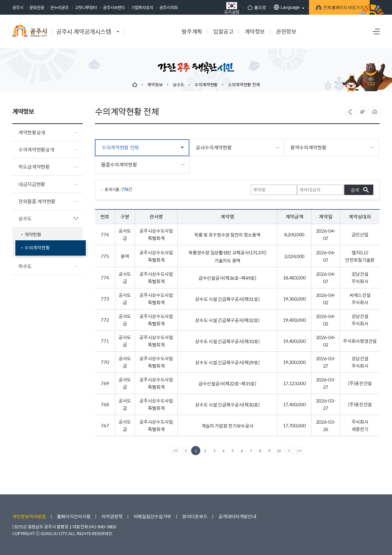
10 (279, 451)
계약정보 (155, 84)
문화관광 (37, 7)
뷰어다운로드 (195, 516)
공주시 (18, 7)
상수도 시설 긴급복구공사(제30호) (227, 405)
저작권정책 (112, 516)
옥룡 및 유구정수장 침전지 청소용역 (227, 235)
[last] (300, 451)
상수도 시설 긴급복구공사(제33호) (227, 341)
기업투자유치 (142, 7)
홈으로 (242, 7)
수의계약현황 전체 (244, 84)
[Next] (289, 451)
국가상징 (217, 8)
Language (272, 7)
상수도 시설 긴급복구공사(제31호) (227, 299)
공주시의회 (168, 7)
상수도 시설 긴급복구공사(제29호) (227, 362)
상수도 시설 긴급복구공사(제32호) (227, 320)
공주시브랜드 (114, 7)
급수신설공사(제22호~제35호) (227, 383)
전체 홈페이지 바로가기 (331, 8)
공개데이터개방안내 (237, 516)
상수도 (179, 84)
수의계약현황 (206, 84)
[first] (175, 451)
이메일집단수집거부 (152, 516)
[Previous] (185, 451)
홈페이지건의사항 (74, 516)
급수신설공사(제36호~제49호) (227, 278)
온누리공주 (59, 7)
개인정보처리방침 (29, 516)
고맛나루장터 (86, 7)
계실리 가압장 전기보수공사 (228, 426)
